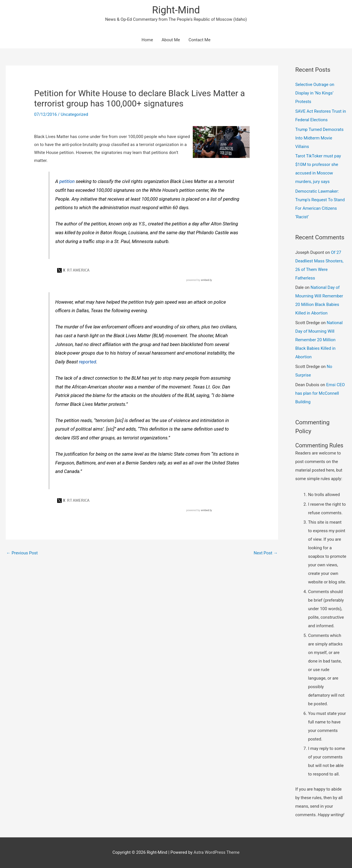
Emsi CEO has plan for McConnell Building (320, 393)
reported (88, 362)
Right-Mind (176, 10)
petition (67, 181)
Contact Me (199, 40)
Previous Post (22, 553)
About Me (171, 40)
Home (147, 40)
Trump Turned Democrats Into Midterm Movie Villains (319, 138)
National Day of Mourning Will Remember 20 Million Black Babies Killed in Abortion (319, 340)
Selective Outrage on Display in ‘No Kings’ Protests (315, 93)
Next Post (266, 553)
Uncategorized (74, 114)
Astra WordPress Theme (217, 852)
